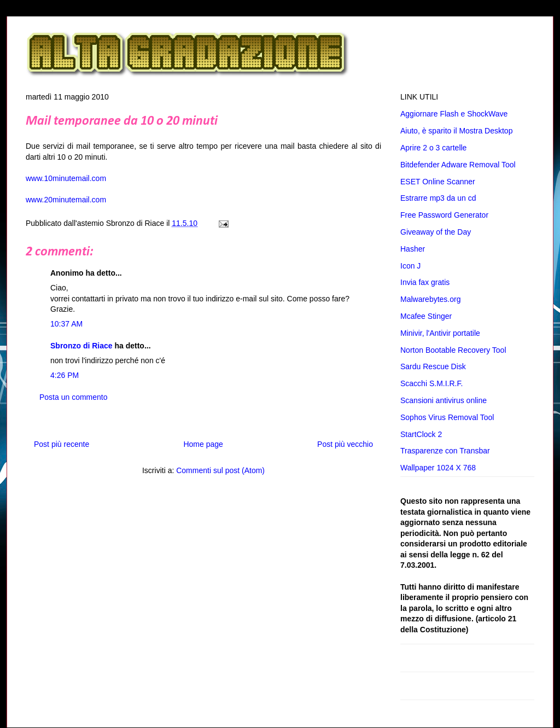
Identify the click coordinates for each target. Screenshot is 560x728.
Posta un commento (74, 397)
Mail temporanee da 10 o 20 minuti (122, 121)
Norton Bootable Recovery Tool (453, 350)
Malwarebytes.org (431, 299)
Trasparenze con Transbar (445, 451)
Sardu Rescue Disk (433, 366)
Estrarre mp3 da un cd (438, 198)
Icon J (410, 266)
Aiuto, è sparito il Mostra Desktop (456, 131)
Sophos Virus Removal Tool (447, 417)
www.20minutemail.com (66, 200)
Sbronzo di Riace (81, 346)
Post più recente (62, 444)
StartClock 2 (421, 434)
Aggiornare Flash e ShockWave (454, 114)
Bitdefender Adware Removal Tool (458, 165)
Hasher (413, 249)
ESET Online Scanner (438, 182)
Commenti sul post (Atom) (220, 470)
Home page (203, 444)
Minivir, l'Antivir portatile (440, 333)
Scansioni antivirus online (444, 400)
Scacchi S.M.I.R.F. (431, 383)
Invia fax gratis (425, 282)
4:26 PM (65, 375)
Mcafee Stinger (426, 316)
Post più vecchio (345, 444)
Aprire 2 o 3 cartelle (433, 148)
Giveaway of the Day (436, 232)
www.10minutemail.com (66, 178)
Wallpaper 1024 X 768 (438, 468)
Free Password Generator (444, 215)
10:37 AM (66, 324)
